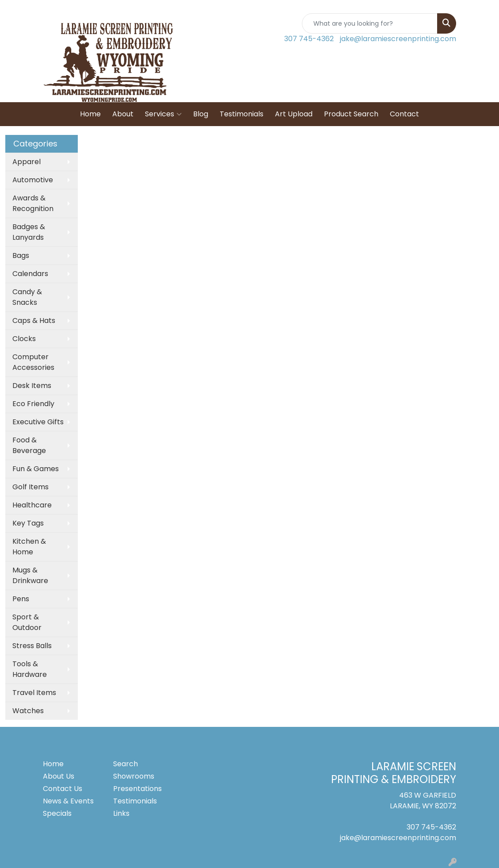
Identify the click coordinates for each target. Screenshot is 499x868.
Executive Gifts (38, 422)
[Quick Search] (370, 23)
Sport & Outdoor (27, 622)
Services (163, 114)
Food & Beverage (29, 445)
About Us (59, 776)
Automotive (33, 180)
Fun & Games (36, 469)
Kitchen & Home (29, 547)
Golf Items (30, 487)
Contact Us (63, 789)
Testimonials (242, 114)
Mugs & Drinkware (30, 575)
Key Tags (28, 523)
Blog (201, 114)
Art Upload (294, 114)
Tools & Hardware (30, 669)
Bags (21, 255)
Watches (28, 711)
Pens (21, 599)
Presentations (137, 789)
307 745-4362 (309, 39)
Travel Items (34, 693)
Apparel (27, 162)
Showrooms (134, 776)
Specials (57, 813)
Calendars (30, 274)
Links (121, 813)
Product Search (351, 114)
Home (90, 114)
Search (126, 764)
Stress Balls (32, 646)
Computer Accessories (33, 362)
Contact (404, 114)
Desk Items (32, 386)
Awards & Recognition (33, 203)
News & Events (68, 801)
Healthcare (32, 505)
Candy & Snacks (27, 297)
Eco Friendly (33, 404)
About (123, 114)
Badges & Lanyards (29, 232)
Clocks (24, 339)
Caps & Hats (34, 321)
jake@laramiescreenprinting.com (398, 39)
